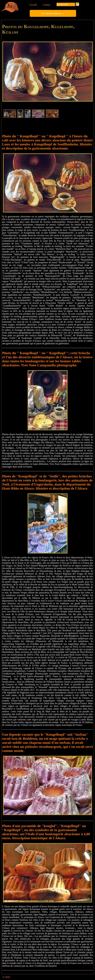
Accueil (33, 5)
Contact (47, 5)
